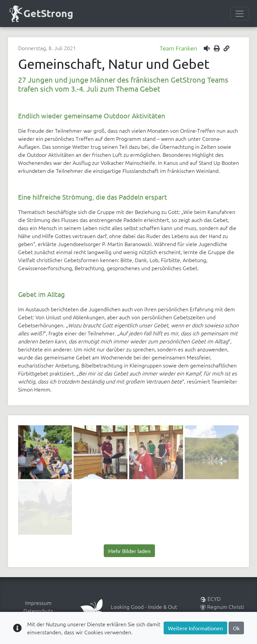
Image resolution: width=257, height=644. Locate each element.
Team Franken (178, 48)
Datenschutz (38, 611)
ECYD (210, 599)
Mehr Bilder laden (129, 551)
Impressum (38, 603)
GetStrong (41, 14)
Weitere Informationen (195, 628)
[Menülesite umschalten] (240, 14)
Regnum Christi (222, 607)
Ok (236, 628)
